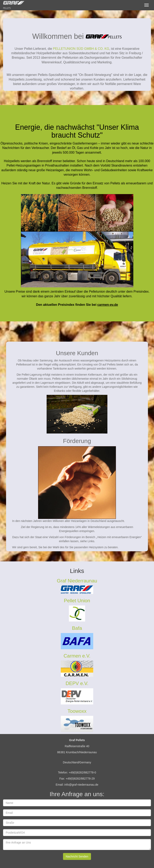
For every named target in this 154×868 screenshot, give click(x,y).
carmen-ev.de (108, 305)
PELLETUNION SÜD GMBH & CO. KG (81, 49)
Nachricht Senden (77, 856)
